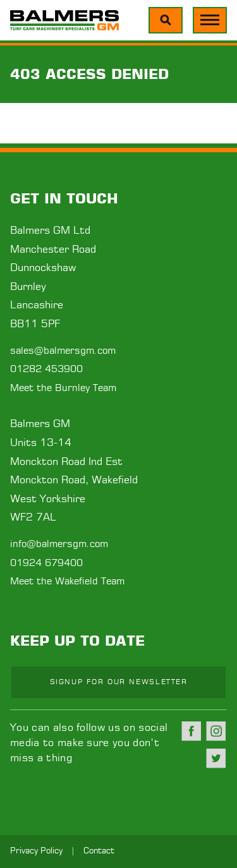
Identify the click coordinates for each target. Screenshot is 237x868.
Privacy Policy (36, 851)
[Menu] (166, 20)
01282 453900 (46, 369)
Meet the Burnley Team (63, 388)
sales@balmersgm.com (63, 351)
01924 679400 (46, 563)
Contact (99, 851)
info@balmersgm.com (59, 544)
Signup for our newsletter (119, 682)
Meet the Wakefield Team (67, 582)
